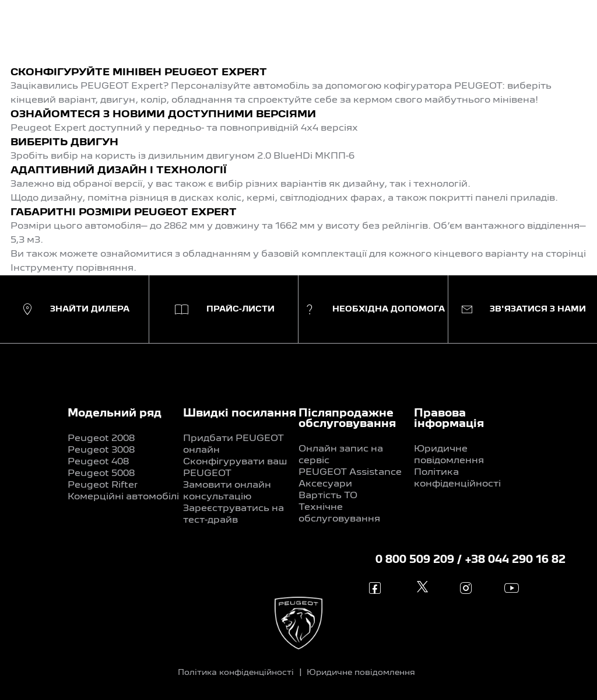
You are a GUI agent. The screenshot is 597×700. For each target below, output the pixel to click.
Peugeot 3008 (101, 450)
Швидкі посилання (240, 414)
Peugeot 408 (98, 462)
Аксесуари (325, 484)
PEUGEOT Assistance (350, 473)
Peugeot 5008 (101, 474)
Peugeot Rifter (103, 485)
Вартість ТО (328, 496)
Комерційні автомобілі (123, 497)
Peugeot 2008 (101, 439)
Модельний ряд (115, 414)
